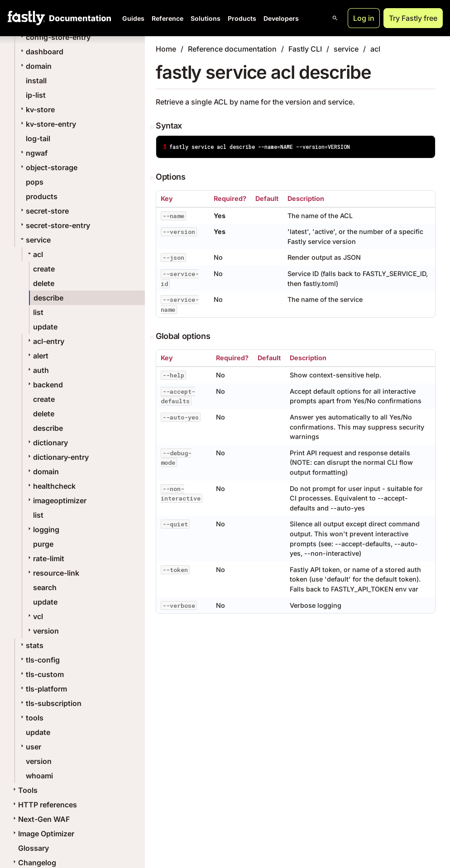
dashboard (41, 52)
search (45, 587)
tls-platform (43, 689)
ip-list (36, 95)
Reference (168, 18)
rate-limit (45, 558)
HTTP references (44, 805)
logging (43, 529)
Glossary (34, 848)
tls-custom (41, 674)
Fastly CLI (305, 49)
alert (37, 356)
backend (44, 385)
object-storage (48, 167)
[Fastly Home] (26, 18)
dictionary (47, 443)
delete (44, 283)
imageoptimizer (56, 501)
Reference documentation (232, 49)
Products (242, 18)
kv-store (37, 110)
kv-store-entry (47, 124)
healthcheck (51, 486)
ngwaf (33, 153)
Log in (364, 18)
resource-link (53, 573)
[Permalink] (153, 127)
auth (37, 370)
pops (35, 182)
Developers (281, 18)
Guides (133, 18)
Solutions (206, 18)
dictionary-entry (57, 457)
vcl (34, 616)
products (42, 196)
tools (31, 718)
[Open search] (335, 18)
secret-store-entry (54, 225)
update (45, 327)
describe (48, 298)
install (36, 81)
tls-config (39, 660)
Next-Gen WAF (40, 819)
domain (35, 66)
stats (31, 645)
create (44, 269)
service (35, 240)
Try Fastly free (413, 18)
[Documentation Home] (78, 18)
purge (43, 544)
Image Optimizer (43, 834)
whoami (39, 776)
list (38, 312)
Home (166, 49)
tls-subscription (50, 703)
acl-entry (45, 341)
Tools (24, 790)
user (30, 747)
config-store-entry (55, 37)
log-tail (38, 138)
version (42, 631)
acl (34, 254)
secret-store (44, 211)
